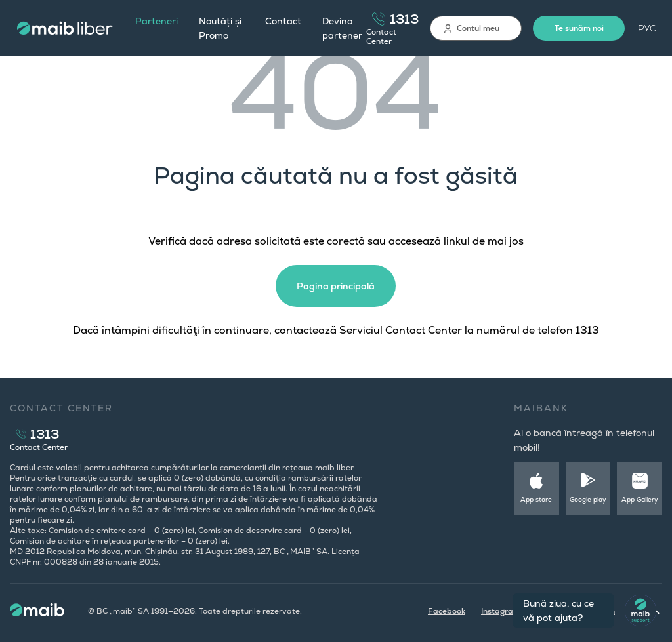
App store (536, 499)
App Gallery (640, 499)
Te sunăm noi (579, 28)
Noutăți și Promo (220, 28)
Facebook (447, 611)
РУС (647, 28)
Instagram (501, 611)
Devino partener (342, 28)
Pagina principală (336, 286)
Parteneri (157, 21)
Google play (588, 499)
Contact (283, 21)
